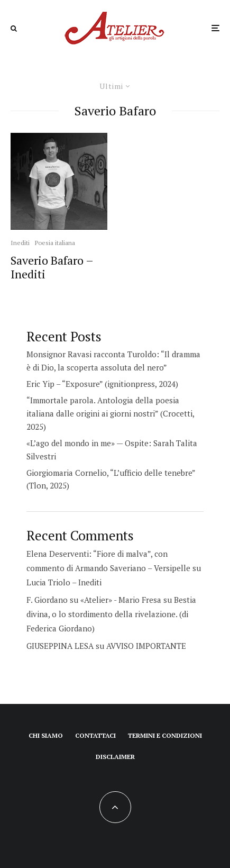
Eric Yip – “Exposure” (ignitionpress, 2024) (102, 384)
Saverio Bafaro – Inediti (52, 268)
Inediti (20, 243)
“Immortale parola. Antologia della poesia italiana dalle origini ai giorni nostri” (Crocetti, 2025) (110, 413)
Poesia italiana (55, 243)
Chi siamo (46, 735)
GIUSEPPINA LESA (60, 646)
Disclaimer (115, 757)
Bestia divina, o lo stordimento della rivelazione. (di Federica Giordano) (111, 614)
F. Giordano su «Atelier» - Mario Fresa (94, 600)
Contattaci (95, 735)
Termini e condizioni (165, 735)
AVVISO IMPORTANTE (146, 646)
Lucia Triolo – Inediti (64, 582)
